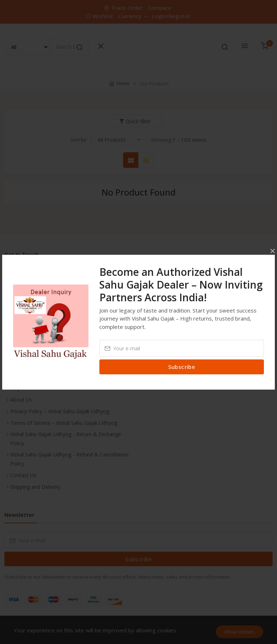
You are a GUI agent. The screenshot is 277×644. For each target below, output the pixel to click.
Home (123, 83)
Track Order (124, 8)
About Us (21, 400)
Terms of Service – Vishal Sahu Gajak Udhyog (64, 423)
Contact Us (23, 475)
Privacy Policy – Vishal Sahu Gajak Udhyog (60, 411)
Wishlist (100, 16)
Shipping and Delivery (35, 487)
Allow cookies (240, 632)
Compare (160, 8)
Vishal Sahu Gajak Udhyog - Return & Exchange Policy (66, 439)
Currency (133, 16)
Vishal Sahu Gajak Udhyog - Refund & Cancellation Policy (69, 459)
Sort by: (79, 140)
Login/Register (171, 16)
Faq (15, 388)
